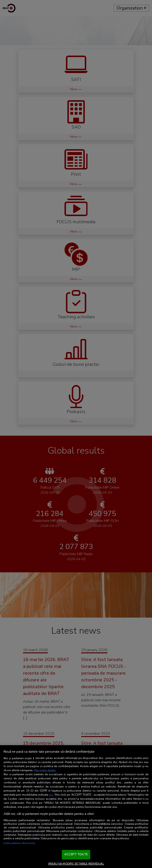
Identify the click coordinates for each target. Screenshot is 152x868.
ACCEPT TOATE (76, 854)
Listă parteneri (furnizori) (19, 843)
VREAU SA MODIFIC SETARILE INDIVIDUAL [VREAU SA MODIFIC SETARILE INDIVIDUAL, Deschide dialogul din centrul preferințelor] (76, 864)
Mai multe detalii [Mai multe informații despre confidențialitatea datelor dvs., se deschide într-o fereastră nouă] (45, 770)
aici (51, 795)
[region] (76, 807)
